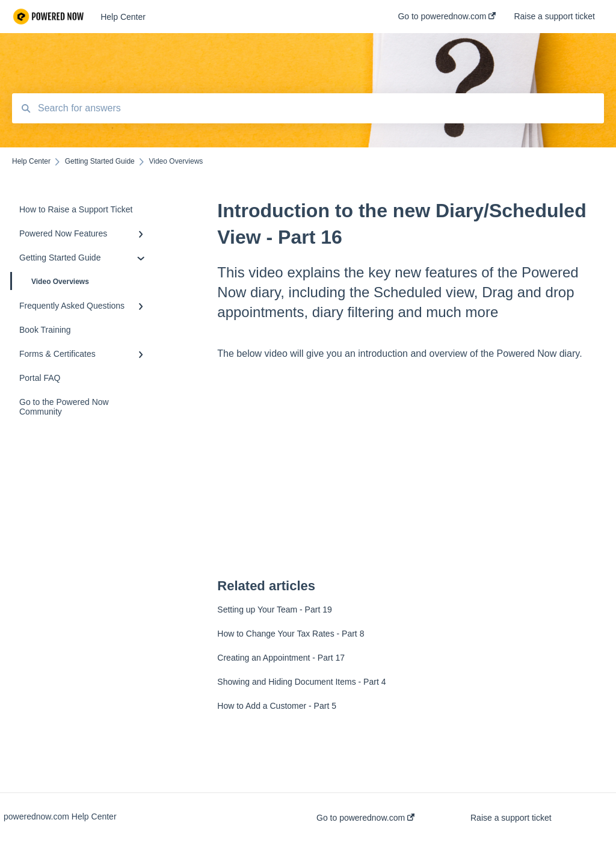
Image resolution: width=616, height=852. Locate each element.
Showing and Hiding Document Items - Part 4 (301, 682)
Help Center (123, 17)
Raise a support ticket (511, 818)
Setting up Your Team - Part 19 (274, 610)
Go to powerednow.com (365, 818)
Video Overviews (51, 281)
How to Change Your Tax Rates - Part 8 (291, 634)
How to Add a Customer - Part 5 (277, 706)
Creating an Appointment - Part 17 (281, 658)
